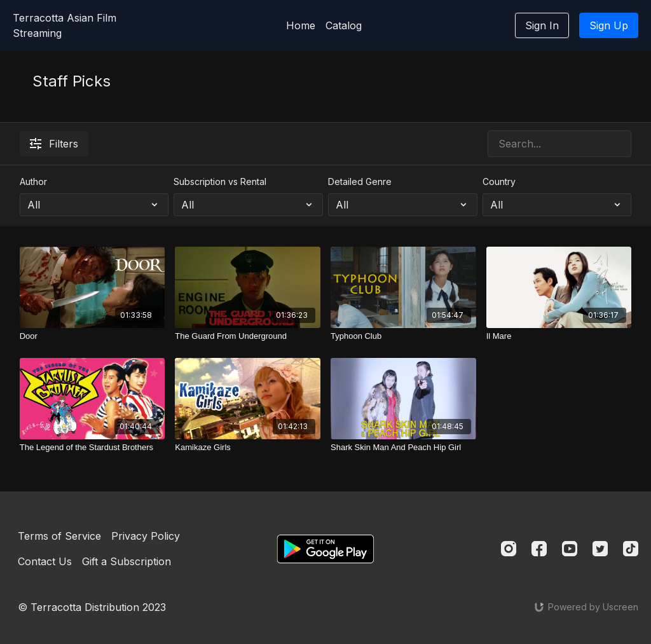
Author (33, 182)
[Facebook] (539, 549)
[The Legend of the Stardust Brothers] (93, 448)
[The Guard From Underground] (248, 336)
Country (499, 182)
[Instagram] (509, 549)
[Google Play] (325, 549)
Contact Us (45, 561)
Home (301, 25)
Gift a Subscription (127, 561)
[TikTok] (631, 549)
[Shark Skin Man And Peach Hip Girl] (403, 448)
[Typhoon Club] (403, 336)
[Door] (93, 336)
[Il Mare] (559, 336)
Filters (54, 144)
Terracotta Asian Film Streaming (65, 25)
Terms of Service (59, 536)
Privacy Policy (146, 536)
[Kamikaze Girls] (248, 448)
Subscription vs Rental (220, 182)
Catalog (344, 25)
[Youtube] (570, 549)
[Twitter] (600, 549)
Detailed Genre (360, 182)
